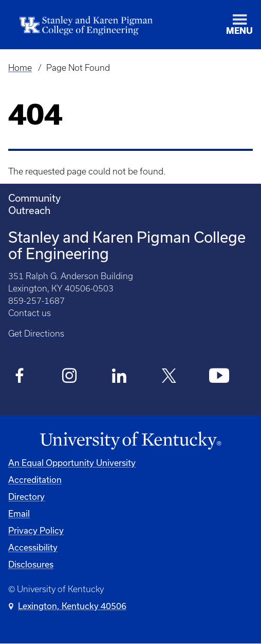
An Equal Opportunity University (72, 463)
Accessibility (33, 547)
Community (34, 198)
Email (19, 513)
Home (20, 68)
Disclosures (31, 564)
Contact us (30, 313)
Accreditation (35, 480)
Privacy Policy (36, 530)
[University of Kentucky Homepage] (130, 441)
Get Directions (36, 334)
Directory (26, 496)
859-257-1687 (36, 301)
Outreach (29, 210)
